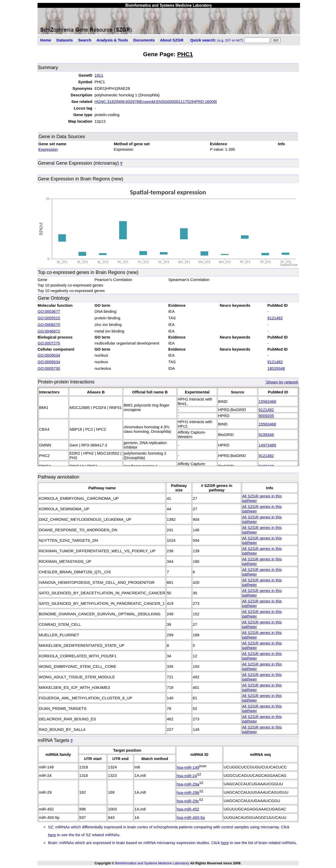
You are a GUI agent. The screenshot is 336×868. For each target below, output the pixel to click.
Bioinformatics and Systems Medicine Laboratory (152, 863)
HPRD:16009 (204, 102)
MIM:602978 (128, 102)
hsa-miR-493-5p (191, 817)
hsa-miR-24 (187, 776)
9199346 (266, 435)
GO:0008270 (49, 324)
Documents (144, 40)
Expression (48, 149)
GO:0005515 (49, 318)
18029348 (276, 368)
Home (46, 40)
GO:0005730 (49, 368)
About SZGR (172, 40)
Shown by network (282, 382)
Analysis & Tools (112, 40)
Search (85, 40)
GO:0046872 (49, 331)
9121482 (275, 318)
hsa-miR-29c (188, 801)
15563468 (267, 401)
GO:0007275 (49, 343)
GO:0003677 (49, 311)
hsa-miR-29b (188, 792)
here (52, 835)
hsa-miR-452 (188, 809)
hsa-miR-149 (188, 767)
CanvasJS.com (289, 265)
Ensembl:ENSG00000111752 (166, 102)
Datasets (65, 40)
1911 (99, 75)
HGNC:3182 (105, 102)
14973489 (267, 445)
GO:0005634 (49, 355)
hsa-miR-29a (188, 784)
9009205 (266, 416)
